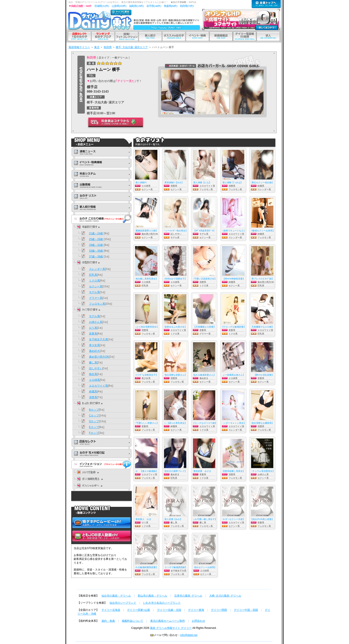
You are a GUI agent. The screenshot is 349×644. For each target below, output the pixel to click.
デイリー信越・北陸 (169, 610)
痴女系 (93, 374)
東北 (97, 47)
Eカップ (94, 427)
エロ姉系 (94, 380)
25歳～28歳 (96, 239)
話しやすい (96, 368)
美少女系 (94, 345)
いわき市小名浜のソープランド (162, 603)
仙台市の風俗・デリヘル (116, 596)
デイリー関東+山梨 (139, 610)
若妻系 (93, 334)
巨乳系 (93, 275)
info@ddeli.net (189, 635)
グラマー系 (96, 298)
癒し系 (93, 363)
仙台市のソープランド (123, 603)
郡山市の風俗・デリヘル (152, 596)
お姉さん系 (96, 322)
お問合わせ (199, 621)
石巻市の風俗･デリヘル (188, 596)
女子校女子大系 (98, 339)
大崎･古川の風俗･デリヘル (225, 596)
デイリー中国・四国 (246, 610)
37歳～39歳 (96, 257)
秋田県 (108, 47)
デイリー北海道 (111, 610)
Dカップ (94, 421)
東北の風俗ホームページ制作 (168, 621)
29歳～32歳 (96, 245)
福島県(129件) (136, 6)
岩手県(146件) (154, 6)
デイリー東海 (196, 610)
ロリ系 (93, 328)
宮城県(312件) (102, 6)
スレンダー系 (97, 269)
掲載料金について (132, 621)
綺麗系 (93, 391)
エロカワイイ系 (98, 386)
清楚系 (93, 397)
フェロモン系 (97, 304)
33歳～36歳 (96, 251)
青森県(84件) (170, 6)
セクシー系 (96, 286)
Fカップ (94, 433)
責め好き (94, 351)
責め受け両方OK (99, 357)
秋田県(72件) (187, 6)
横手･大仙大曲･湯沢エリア (132, 47)
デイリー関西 (219, 610)
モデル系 (94, 292)
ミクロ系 (94, 281)
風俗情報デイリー (79, 47)
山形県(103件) (119, 6)
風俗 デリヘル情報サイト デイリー (171, 628)
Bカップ (94, 410)
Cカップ (94, 416)
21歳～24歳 (96, 233)
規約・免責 (108, 621)
